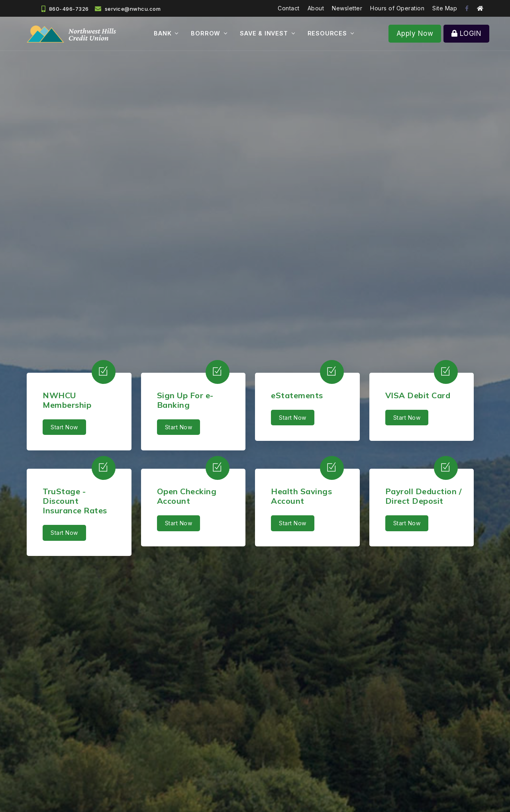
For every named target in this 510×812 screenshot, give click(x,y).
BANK (163, 33)
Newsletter (347, 8)
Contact (289, 8)
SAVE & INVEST (264, 33)
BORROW (206, 33)
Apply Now (415, 33)
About (316, 8)
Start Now (64, 427)
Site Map (445, 8)
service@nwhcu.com (133, 9)
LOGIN (467, 33)
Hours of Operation (397, 8)
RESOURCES (327, 33)
